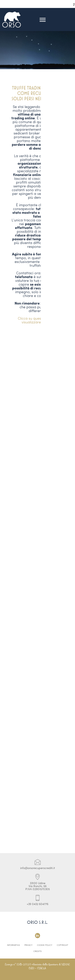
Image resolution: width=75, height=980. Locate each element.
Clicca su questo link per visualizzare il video (38, 321)
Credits (37, 951)
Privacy (28, 945)
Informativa (13, 945)
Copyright (62, 945)
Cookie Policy (45, 945)
